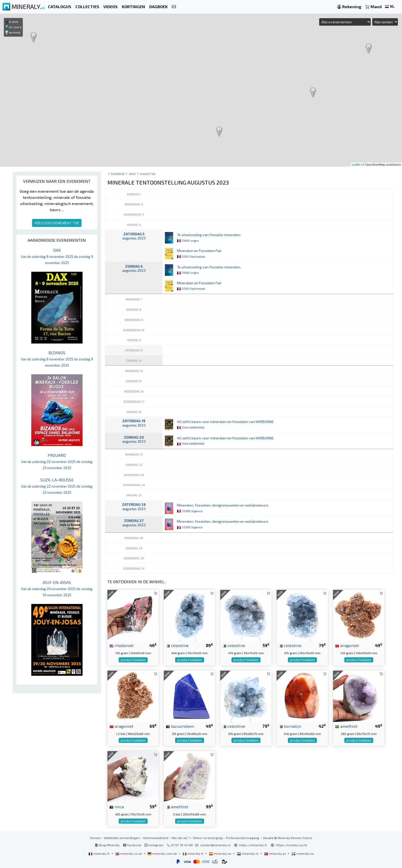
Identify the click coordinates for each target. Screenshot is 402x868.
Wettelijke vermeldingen (122, 838)
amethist (346, 726)
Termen (95, 838)
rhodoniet (122, 645)
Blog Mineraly (107, 845)
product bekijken (133, 660)
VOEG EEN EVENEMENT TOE (57, 223)
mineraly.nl (248, 853)
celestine (177, 645)
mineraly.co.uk (129, 853)
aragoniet (347, 645)
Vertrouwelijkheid (155, 838)
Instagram (154, 845)
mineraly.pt (275, 853)
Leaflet (356, 165)
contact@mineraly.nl (215, 845)
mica (117, 806)
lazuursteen (180, 726)
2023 (132, 174)
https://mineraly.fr (253, 845)
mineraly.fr (99, 853)
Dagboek (118, 174)
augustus (148, 174)
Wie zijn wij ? (181, 838)
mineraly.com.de (163, 853)
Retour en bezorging (208, 838)
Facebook (132, 845)
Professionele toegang (243, 838)
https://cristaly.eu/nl (292, 845)
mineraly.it (193, 853)
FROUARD (57, 461)
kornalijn (290, 726)
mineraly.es (220, 853)
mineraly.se (303, 853)
